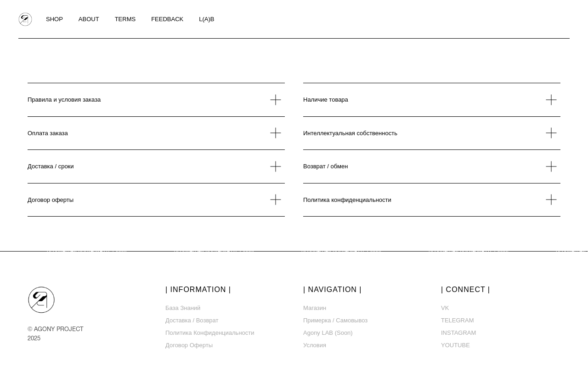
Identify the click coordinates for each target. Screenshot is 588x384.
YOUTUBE (455, 345)
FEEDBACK (167, 19)
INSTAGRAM (458, 333)
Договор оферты (189, 345)
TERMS (125, 19)
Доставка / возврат (192, 320)
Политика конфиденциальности (210, 333)
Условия (315, 345)
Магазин (315, 308)
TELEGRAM (458, 320)
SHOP (54, 19)
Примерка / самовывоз (335, 320)
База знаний (183, 308)
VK (445, 308)
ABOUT (89, 19)
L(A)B (206, 19)
